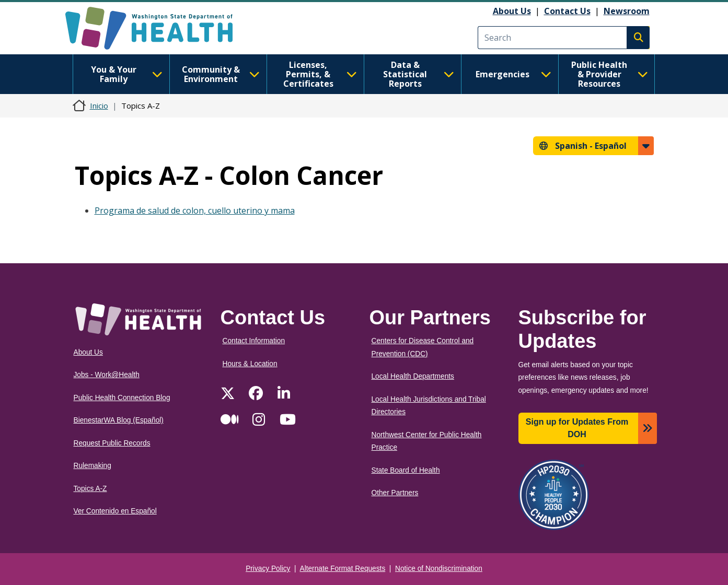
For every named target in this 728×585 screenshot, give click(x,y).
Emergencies (513, 74)
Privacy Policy (268, 569)
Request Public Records (112, 443)
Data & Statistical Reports (418, 74)
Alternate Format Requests (343, 569)
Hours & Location (250, 364)
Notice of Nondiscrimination (439, 569)
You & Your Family (127, 74)
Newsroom (627, 11)
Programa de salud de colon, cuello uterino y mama (195, 210)
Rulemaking (93, 466)
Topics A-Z (90, 489)
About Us (512, 11)
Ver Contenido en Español (115, 511)
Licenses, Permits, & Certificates (320, 74)
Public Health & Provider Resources (610, 74)
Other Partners (395, 493)
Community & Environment (221, 74)
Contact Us (567, 11)
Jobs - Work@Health (107, 375)
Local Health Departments (413, 376)
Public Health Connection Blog (122, 398)
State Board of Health (406, 470)
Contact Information (254, 341)
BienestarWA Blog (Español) (119, 420)
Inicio (99, 106)
